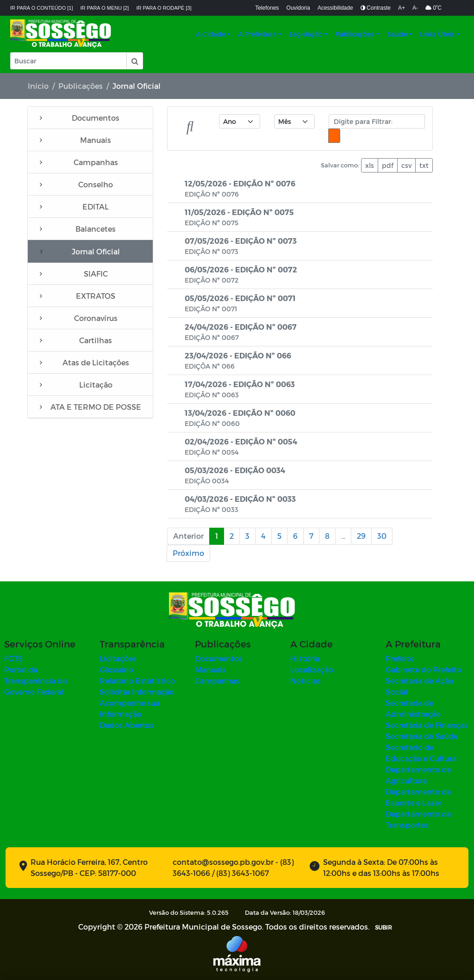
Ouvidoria (298, 8)
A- (415, 8)
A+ (402, 8)
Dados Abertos (127, 725)
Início (38, 86)
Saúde (397, 34)
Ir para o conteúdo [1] (42, 8)
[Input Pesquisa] (69, 61)
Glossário (116, 669)
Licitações (118, 658)
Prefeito (400, 658)
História (305, 658)
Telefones (267, 8)
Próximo (188, 553)
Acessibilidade (335, 8)
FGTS (13, 658)
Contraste (376, 8)
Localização (312, 669)
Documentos (219, 658)
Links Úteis (437, 34)
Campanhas (217, 681)
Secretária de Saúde (422, 736)
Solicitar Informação (137, 692)
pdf (388, 165)
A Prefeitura (257, 34)
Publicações (355, 34)
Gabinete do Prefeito (424, 669)
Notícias (306, 681)
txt (424, 165)
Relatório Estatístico (137, 681)
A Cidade (211, 34)
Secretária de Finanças (427, 725)
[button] (134, 61)
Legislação (306, 34)
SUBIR (384, 927)
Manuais (210, 669)
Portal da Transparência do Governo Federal (36, 681)
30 (382, 536)
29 (361, 536)
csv (406, 165)
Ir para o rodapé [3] (164, 8)
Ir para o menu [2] (105, 8)
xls (370, 165)
